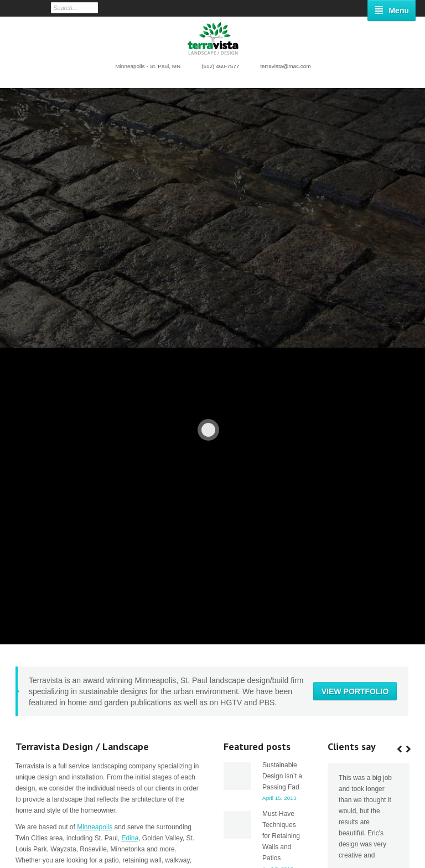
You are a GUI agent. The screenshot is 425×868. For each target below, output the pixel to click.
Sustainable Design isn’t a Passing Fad (282, 509)
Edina (130, 571)
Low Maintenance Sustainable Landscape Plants (366, 845)
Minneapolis (95, 560)
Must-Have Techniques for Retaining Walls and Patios (281, 569)
